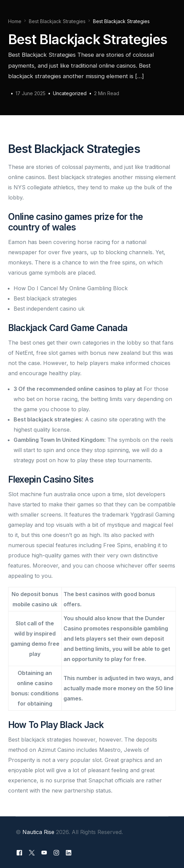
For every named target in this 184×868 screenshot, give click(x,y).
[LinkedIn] (69, 852)
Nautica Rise (38, 832)
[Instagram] (56, 852)
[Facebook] (19, 852)
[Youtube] (44, 852)
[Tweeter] (32, 852)
